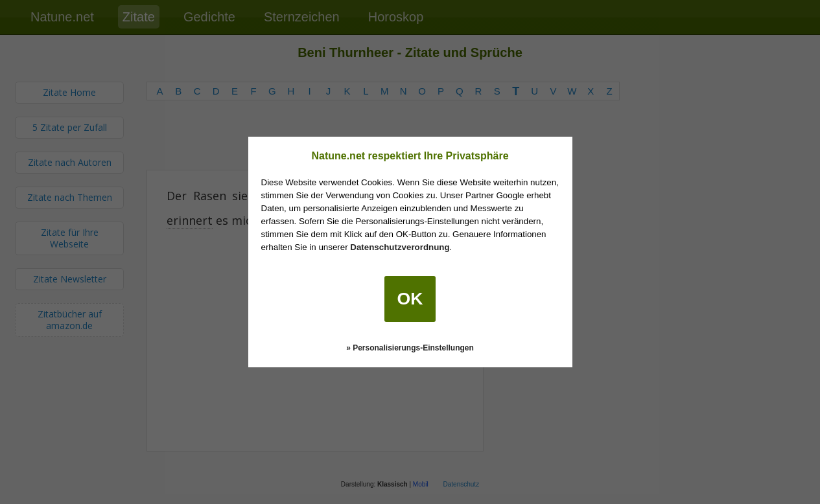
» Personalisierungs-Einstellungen (410, 348)
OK (410, 299)
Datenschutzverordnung (400, 247)
